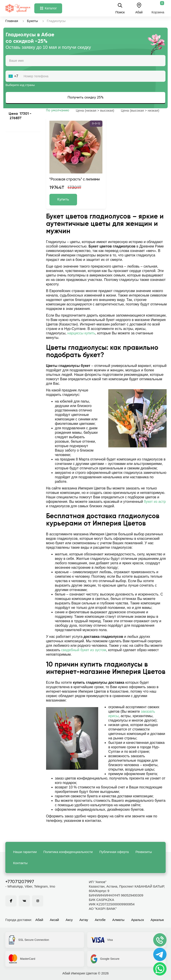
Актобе (100, 920)
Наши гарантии (25, 852)
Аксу (69, 920)
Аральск (137, 920)
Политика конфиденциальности (68, 852)
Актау (84, 920)
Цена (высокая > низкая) (140, 110)
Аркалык (157, 920)
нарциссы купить (81, 333)
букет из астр (155, 502)
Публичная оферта (114, 852)
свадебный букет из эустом (84, 650)
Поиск (120, 8)
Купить (63, 200)
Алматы (118, 920)
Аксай (54, 920)
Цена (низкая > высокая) (95, 110)
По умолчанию (58, 110)
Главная (12, 21)
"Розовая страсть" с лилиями (75, 179)
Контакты (20, 863)
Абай (39, 920)
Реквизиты (144, 852)
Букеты (32, 21)
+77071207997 (20, 882)
